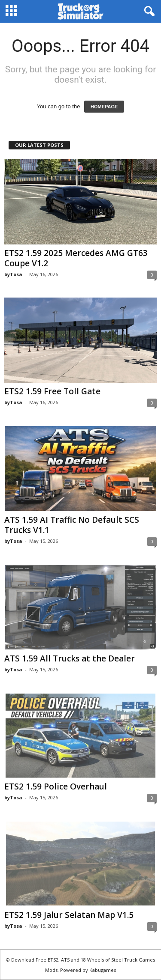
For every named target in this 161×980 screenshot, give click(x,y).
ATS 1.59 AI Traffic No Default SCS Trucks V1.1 (72, 525)
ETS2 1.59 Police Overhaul (56, 786)
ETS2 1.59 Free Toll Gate (52, 391)
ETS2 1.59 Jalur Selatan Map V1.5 (69, 915)
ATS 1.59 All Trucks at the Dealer (70, 658)
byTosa (13, 274)
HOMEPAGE (104, 107)
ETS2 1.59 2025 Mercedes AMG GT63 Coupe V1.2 (76, 258)
